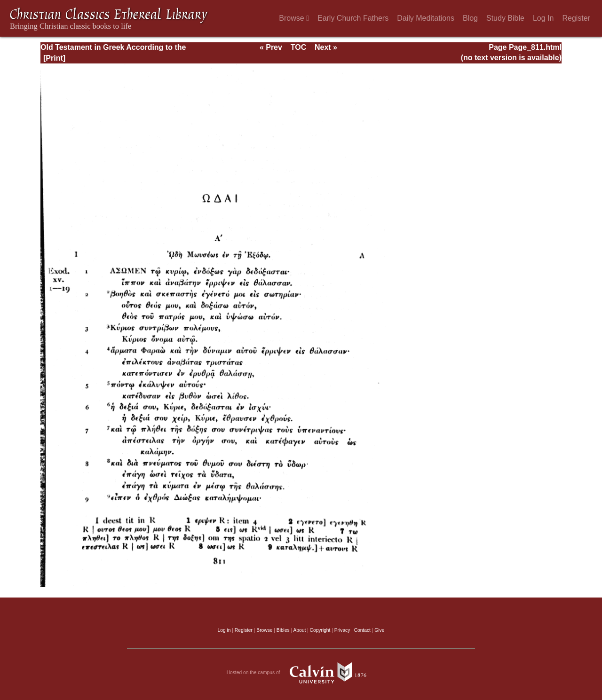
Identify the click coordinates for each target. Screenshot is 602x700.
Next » (326, 47)
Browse (294, 18)
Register (576, 18)
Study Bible (505, 18)
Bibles (283, 630)
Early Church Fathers (353, 18)
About (299, 630)
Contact (362, 630)
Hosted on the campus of (301, 673)
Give (379, 630)
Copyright (320, 630)
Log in (224, 630)
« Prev (271, 47)
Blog (470, 18)
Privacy (342, 630)
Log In (543, 18)
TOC (298, 47)
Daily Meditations (426, 18)
